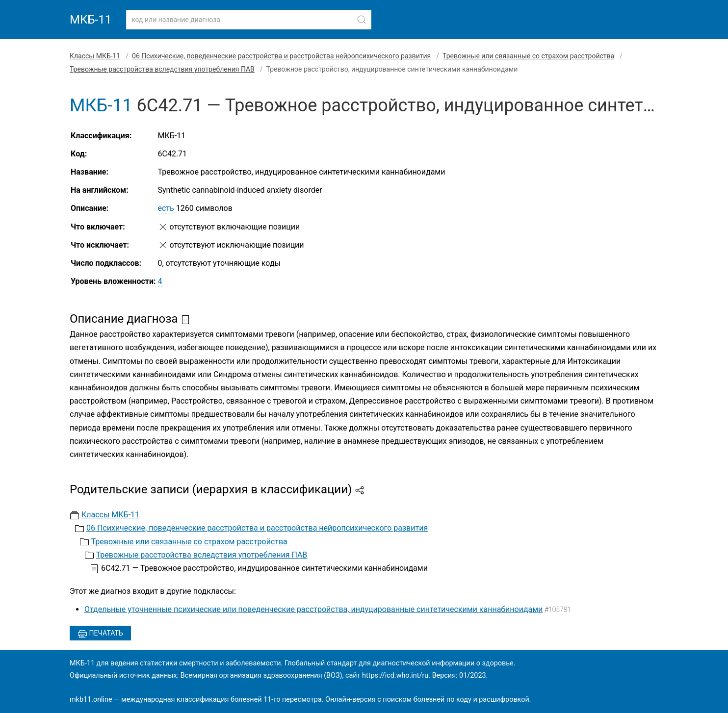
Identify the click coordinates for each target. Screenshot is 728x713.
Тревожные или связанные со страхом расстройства (528, 56)
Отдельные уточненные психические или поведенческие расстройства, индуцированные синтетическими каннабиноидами (313, 609)
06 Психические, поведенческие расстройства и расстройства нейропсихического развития (281, 56)
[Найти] (362, 20)
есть (166, 208)
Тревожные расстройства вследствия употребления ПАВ (162, 69)
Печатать (100, 634)
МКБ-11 (91, 20)
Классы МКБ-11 (95, 56)
